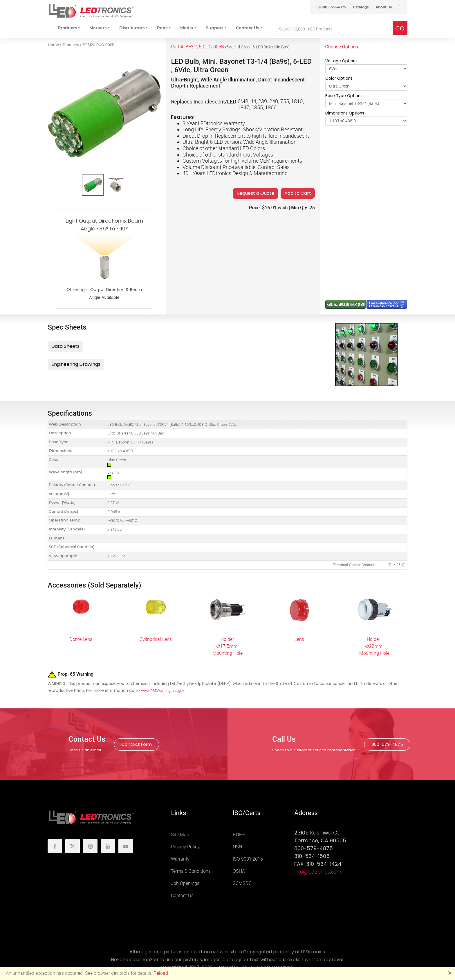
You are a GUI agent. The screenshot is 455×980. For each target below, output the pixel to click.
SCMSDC (242, 883)
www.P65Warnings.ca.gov (162, 691)
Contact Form (137, 744)
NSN (237, 847)
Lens (299, 639)
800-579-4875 (387, 744)
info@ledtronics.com (318, 872)
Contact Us (182, 896)
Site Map (180, 835)
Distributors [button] (132, 28)
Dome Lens (81, 639)
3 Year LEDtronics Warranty (214, 123)
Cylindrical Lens (156, 639)
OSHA (239, 871)
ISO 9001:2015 (248, 859)
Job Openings (185, 883)
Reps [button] (162, 28)
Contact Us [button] (248, 28)
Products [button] (67, 28)
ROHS (239, 835)
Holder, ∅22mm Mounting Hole (374, 646)
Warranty (180, 859)
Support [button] (214, 28)
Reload (161, 973)
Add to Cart (298, 193)
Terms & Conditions (191, 871)
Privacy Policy (185, 847)
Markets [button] (98, 28)
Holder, (228, 639)
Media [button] (187, 28)
